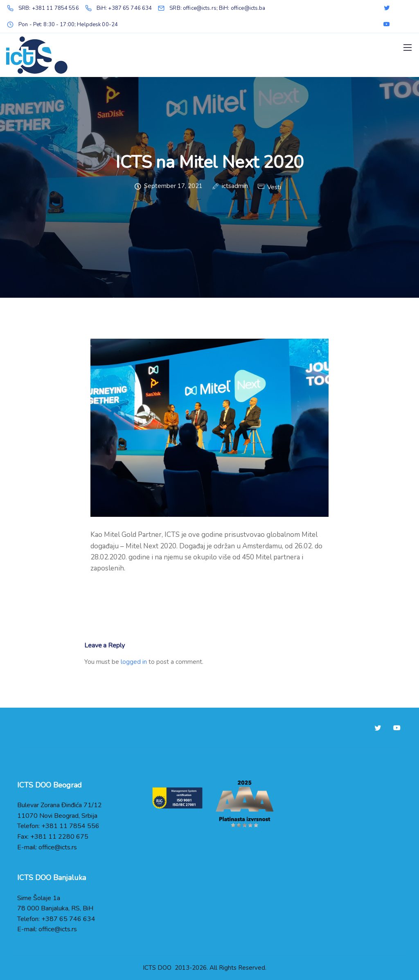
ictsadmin (235, 186)
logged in (134, 662)
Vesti (274, 187)
